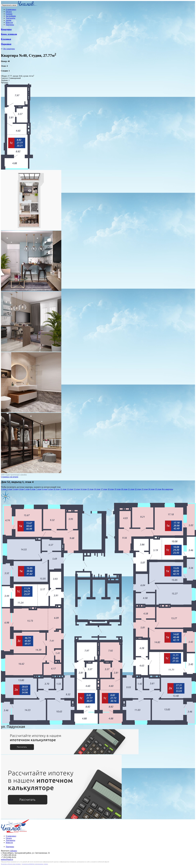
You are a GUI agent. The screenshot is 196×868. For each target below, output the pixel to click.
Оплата (9, 12)
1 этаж (4, 489)
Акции (9, 20)
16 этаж (97, 489)
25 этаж (158, 489)
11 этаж (63, 489)
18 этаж (111, 489)
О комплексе (11, 9)
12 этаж (70, 489)
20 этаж (124, 489)
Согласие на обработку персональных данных (35, 864)
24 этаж (151, 489)
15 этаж (90, 489)
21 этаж (131, 489)
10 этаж (56, 489)
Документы (10, 18)
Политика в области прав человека (11, 864)
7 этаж (38, 489)
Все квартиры (8, 49)
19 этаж (117, 489)
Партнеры (10, 25)
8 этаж (44, 489)
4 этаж (21, 489)
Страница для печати (10, 477)
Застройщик (11, 16)
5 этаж (27, 489)
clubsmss (13, 851)
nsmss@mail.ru (7, 859)
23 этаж (145, 489)
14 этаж (84, 489)
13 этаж (77, 489)
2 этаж (9, 489)
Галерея (9, 14)
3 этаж (15, 489)
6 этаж (33, 489)
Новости (9, 22)
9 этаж (50, 489)
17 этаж (104, 489)
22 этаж (138, 489)
